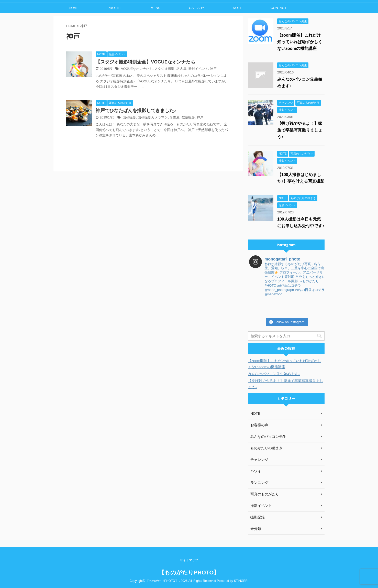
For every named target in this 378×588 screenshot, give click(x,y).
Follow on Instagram (287, 322)
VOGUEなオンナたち (137, 69)
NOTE (237, 8)
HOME (74, 8)
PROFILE (115, 8)
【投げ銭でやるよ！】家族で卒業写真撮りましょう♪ (300, 130)
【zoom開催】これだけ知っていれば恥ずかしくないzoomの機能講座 (300, 42)
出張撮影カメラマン (153, 117)
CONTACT (279, 8)
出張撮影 (129, 117)
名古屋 (181, 69)
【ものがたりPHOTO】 (189, 573)
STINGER (241, 581)
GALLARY (197, 8)
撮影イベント (198, 69)
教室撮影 (188, 117)
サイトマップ (189, 560)
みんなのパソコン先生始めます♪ (274, 374)
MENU (155, 8)
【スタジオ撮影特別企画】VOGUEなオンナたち (145, 62)
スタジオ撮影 (164, 69)
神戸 (213, 69)
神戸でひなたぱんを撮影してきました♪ (136, 111)
